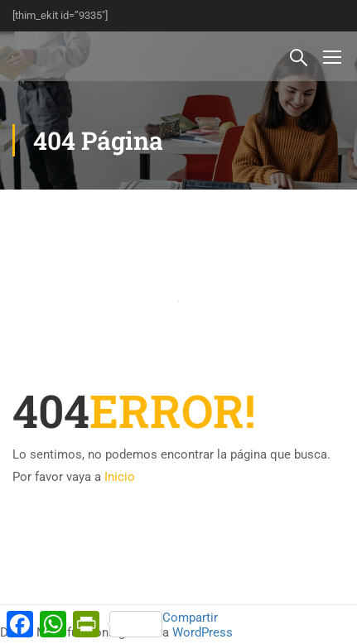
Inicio (120, 477)
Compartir (164, 624)
